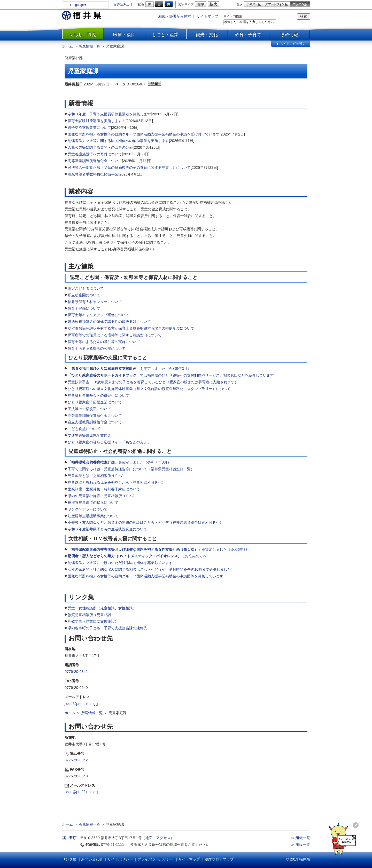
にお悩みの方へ (137, 556)
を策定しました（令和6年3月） (160, 550)
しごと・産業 (165, 35)
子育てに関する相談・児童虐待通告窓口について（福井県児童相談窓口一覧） (131, 469)
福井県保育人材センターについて (95, 302)
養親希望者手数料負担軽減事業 (93, 174)
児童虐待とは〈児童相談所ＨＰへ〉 (97, 476)
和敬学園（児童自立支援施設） (93, 621)
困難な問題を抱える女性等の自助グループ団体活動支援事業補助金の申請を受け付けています (144, 134)
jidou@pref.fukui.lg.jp (82, 704)
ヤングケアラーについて (88, 509)
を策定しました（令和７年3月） (119, 462)
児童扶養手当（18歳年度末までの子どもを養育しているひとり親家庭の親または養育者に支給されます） (153, 382)
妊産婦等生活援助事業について (93, 516)
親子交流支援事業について (89, 128)
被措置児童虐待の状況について (93, 503)
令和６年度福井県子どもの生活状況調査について (107, 529)
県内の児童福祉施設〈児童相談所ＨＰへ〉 (102, 496)
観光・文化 (207, 35)
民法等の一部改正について (89, 409)
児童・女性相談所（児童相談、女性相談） (102, 608)
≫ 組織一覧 (300, 838)
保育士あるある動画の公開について (97, 348)
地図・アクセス (158, 838)
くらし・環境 (83, 35)
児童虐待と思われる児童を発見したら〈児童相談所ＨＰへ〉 (117, 482)
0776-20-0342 (76, 672)
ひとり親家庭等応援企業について (95, 402)
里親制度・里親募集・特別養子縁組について (104, 489)
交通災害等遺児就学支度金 (89, 435)
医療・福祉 (124, 35)
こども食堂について (84, 429)
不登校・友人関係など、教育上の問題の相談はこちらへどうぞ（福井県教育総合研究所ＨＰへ (144, 522)
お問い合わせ (92, 859)
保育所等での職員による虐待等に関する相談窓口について (115, 335)
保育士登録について (84, 308)
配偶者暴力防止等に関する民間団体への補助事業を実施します (118, 141)
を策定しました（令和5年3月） (129, 369)
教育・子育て (248, 35)
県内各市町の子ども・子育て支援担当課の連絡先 (107, 628)
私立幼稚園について (84, 295)
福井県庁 (69, 838)
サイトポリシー (120, 859)
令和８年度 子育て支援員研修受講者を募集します (109, 114)
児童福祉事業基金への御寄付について (98, 395)
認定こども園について (86, 288)
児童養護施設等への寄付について (95, 154)
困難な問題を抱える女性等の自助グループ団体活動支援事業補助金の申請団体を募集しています (145, 576)
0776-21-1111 (113, 845)
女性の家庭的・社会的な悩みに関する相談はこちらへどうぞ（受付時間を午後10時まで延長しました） (151, 569)
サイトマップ (207, 16)
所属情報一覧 (89, 46)
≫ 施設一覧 (300, 845)
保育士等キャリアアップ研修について (98, 315)
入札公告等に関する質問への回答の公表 (100, 147)
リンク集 (69, 859)
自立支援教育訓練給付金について (95, 422)
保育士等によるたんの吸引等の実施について (104, 342)
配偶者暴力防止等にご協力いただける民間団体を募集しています (120, 563)
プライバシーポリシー (156, 859)
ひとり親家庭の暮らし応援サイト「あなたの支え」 (109, 442)
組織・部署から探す (175, 16)
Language (78, 5)
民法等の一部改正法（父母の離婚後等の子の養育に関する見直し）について (129, 168)
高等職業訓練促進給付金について (95, 161)
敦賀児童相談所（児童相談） (91, 615)
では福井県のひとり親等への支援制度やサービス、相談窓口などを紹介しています (171, 375)
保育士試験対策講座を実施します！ (97, 121)
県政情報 (289, 35)
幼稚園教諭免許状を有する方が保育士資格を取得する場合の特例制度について (131, 328)
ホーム (67, 46)
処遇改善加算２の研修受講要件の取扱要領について (109, 322)
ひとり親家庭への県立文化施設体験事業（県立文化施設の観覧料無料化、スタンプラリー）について (149, 389)
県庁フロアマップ (219, 859)
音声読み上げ (123, 4)
